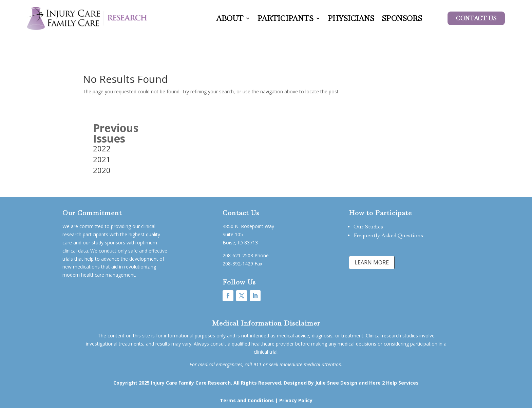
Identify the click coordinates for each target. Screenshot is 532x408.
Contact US (476, 18)
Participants (286, 18)
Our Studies (368, 227)
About (230, 18)
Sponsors (402, 18)
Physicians (351, 18)
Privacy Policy (296, 400)
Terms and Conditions (247, 400)
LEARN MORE (372, 262)
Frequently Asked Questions (388, 235)
